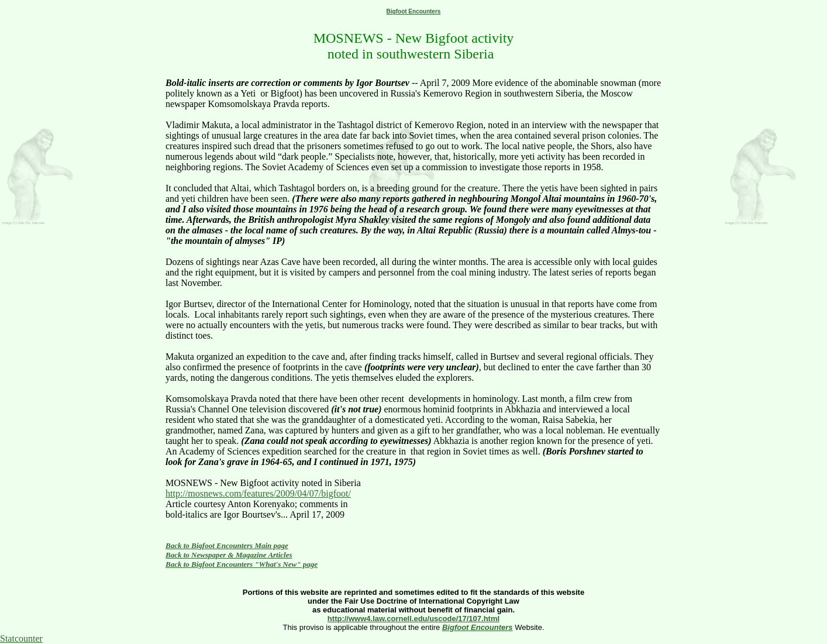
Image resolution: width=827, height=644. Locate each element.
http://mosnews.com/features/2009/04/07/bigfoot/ (258, 493)
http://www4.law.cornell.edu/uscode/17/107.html (414, 619)
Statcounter (21, 638)
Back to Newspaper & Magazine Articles (229, 555)
